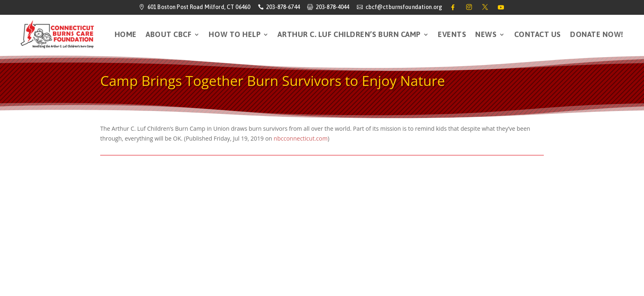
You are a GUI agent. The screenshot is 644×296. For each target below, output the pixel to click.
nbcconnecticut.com (300, 138)
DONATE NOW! (597, 34)
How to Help (235, 34)
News (486, 34)
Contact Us (538, 34)
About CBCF (169, 34)
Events (452, 34)
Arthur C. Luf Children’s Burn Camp (349, 34)
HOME (126, 34)
